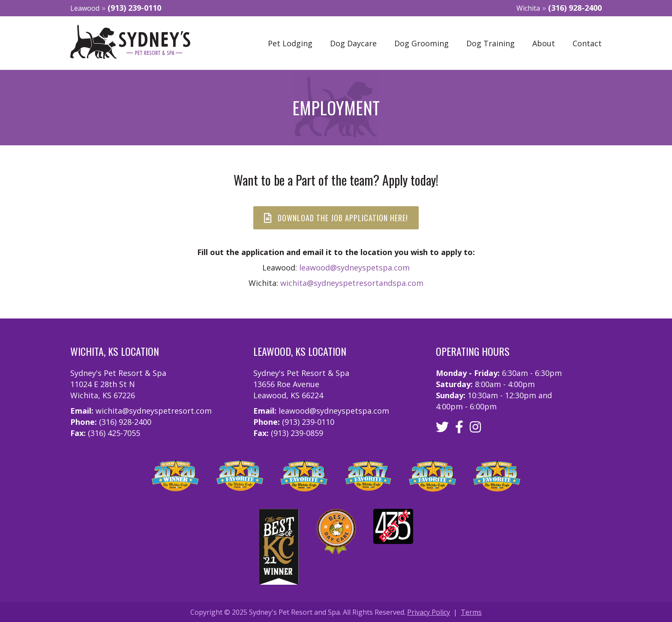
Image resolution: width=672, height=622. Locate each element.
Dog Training (490, 43)
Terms (471, 612)
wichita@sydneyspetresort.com (154, 411)
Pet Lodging (290, 43)
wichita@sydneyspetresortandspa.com (352, 283)
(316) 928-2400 (575, 8)
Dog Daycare (353, 43)
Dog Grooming (421, 43)
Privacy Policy (429, 612)
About (544, 43)
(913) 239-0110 (134, 8)
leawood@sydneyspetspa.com (354, 267)
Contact (587, 43)
